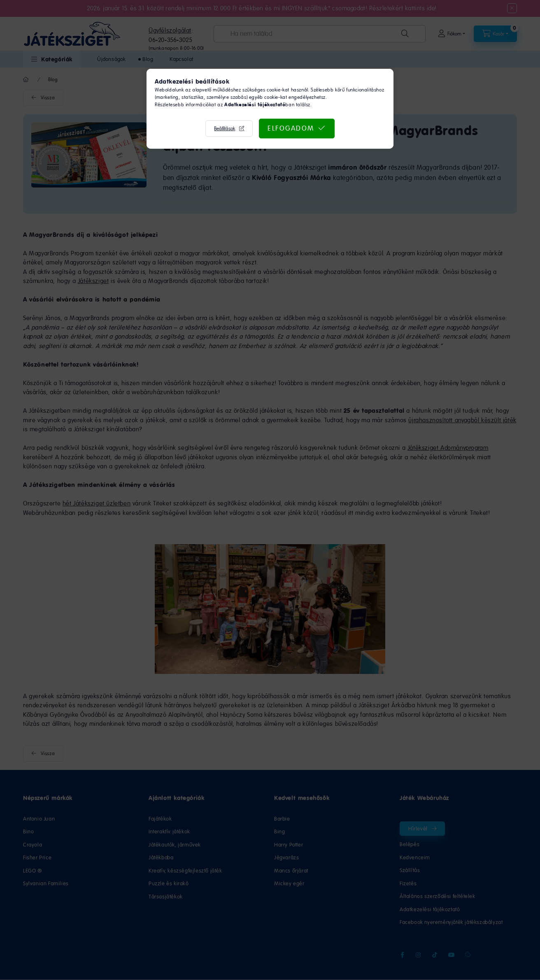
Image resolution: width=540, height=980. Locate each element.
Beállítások (225, 129)
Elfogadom (291, 128)
